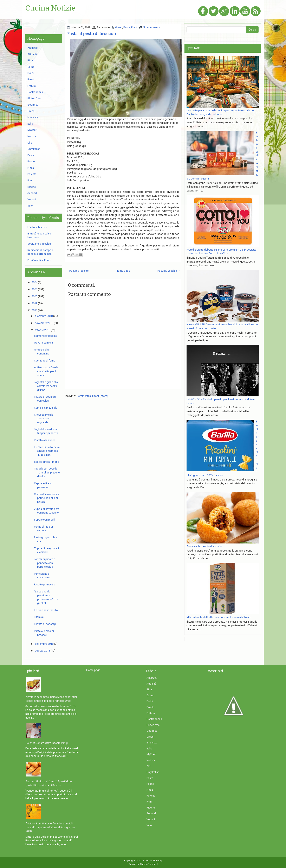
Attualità (32, 54)
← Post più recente (77, 271)
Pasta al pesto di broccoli (92, 34)
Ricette (32, 187)
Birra (30, 60)
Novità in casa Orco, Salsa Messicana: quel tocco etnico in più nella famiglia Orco (51, 699)
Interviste (33, 117)
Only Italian (34, 149)
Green (119, 27)
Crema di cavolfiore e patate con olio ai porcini (47, 498)
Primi (134, 27)
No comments (151, 27)
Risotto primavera (45, 584)
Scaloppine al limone (47, 462)
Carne (31, 67)
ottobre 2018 (43, 330)
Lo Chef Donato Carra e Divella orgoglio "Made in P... (47, 451)
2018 (34, 310)
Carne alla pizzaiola (46, 408)
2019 (34, 303)
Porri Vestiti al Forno (39, 260)
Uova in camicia (43, 343)
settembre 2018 (44, 644)
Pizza (31, 168)
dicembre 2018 (44, 316)
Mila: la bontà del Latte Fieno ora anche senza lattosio (219, 617)
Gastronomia (35, 92)
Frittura (32, 86)
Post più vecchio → (169, 271)
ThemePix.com (148, 864)
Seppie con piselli (45, 520)
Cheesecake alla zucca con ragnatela (44, 419)
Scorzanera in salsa (39, 244)
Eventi (31, 79)
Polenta (32, 174)
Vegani (32, 199)
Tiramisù (39, 617)
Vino (30, 206)
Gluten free (34, 98)
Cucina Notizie (50, 8)
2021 (34, 289)
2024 (34, 282)
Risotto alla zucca (45, 440)
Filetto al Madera (37, 227)
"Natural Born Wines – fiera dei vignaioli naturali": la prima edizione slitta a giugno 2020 (50, 827)
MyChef (32, 130)
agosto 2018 (42, 651)
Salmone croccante (46, 336)
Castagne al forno (45, 361)
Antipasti (33, 48)
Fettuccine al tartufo (46, 610)
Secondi (32, 193)
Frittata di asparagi (45, 624)
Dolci (31, 73)
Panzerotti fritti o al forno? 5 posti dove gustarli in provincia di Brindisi (49, 783)
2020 (34, 296)
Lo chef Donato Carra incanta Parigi (47, 743)
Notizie (32, 136)
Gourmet (33, 105)
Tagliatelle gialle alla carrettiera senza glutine (46, 386)
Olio (30, 143)
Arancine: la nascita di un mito (204, 546)
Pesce (31, 161)
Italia (30, 124)
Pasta (127, 27)
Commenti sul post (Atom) (92, 396)
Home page (123, 271)
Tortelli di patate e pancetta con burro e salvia (45, 563)
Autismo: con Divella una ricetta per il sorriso (46, 371)
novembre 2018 (44, 323)
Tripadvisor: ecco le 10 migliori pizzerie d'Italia (47, 472)
